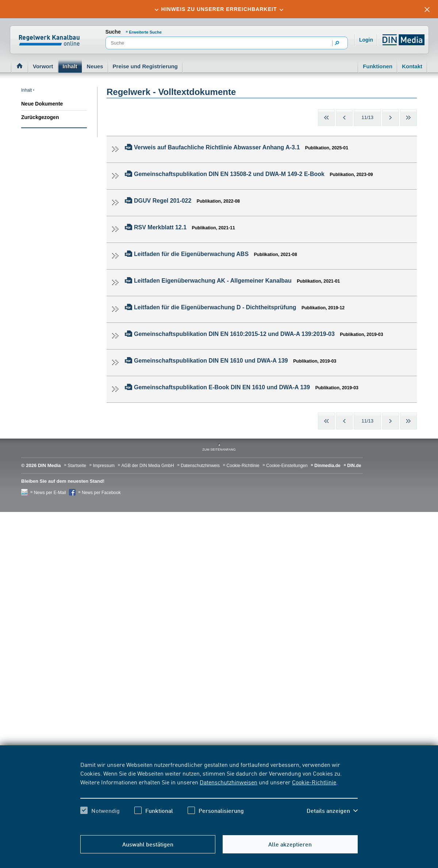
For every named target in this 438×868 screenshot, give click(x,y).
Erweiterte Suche (145, 32)
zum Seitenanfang (219, 450)
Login (366, 40)
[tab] (219, 9)
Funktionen (378, 66)
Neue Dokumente (42, 104)
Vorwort (43, 66)
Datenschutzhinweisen (228, 782)
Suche (113, 32)
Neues (95, 66)
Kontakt (412, 66)
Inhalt (70, 66)
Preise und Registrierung (145, 66)
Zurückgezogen (40, 117)
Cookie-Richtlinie (314, 782)
